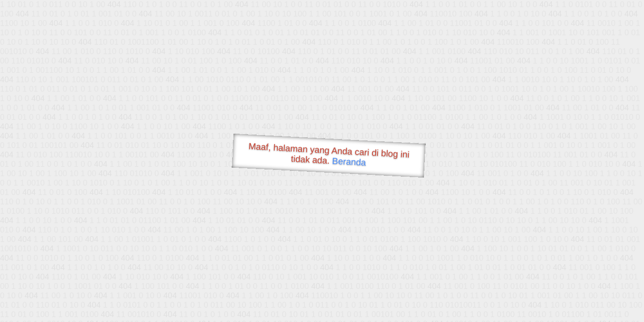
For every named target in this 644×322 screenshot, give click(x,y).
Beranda (349, 161)
